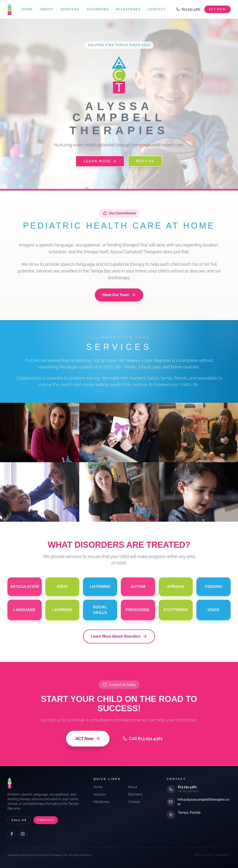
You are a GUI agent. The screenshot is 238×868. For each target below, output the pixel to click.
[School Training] (119, 492)
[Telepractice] (198, 492)
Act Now (217, 9)
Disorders (98, 9)
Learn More (100, 161)
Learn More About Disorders (119, 636)
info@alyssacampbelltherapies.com (203, 802)
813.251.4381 (188, 9)
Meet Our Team (119, 295)
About (47, 9)
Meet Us (145, 161)
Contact (157, 9)
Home (27, 9)
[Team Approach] (198, 432)
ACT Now (88, 739)
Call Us (19, 820)
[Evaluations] (119, 432)
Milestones (128, 9)
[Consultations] (40, 432)
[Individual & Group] (40, 492)
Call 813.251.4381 (143, 739)
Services (70, 9)
